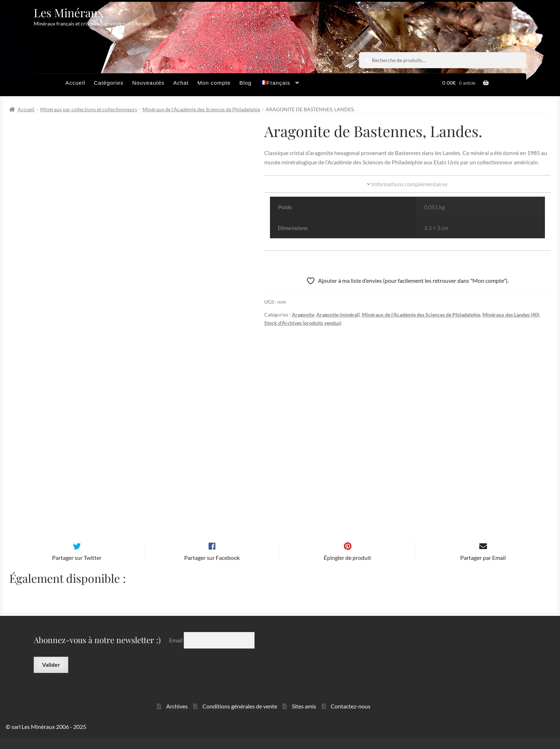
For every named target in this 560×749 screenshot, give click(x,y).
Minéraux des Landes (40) (511, 315)
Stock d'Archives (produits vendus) (303, 323)
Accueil (75, 83)
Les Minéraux (69, 12)
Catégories (109, 83)
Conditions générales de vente (240, 718)
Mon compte (214, 83)
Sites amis (304, 718)
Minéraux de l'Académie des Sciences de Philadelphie (201, 109)
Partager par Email (483, 569)
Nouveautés (148, 83)
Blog (246, 83)
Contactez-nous (351, 718)
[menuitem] (280, 85)
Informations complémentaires (407, 184)
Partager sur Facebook (212, 569)
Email (176, 652)
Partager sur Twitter (77, 569)
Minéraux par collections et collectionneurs (89, 109)
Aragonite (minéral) (338, 315)
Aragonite (303, 315)
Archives (177, 718)
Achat (181, 83)
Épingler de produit (347, 569)
